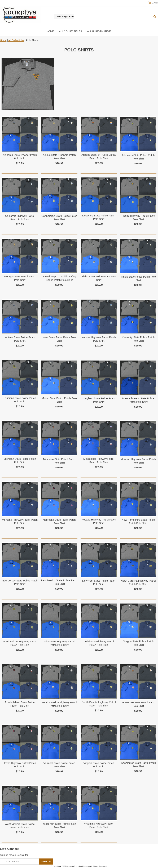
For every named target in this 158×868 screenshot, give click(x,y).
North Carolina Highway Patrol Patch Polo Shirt (138, 582)
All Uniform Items (99, 31)
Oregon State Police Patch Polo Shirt (138, 643)
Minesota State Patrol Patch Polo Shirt (59, 461)
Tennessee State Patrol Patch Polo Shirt (138, 704)
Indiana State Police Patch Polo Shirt (20, 339)
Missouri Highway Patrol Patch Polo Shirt (138, 461)
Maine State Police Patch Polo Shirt (59, 400)
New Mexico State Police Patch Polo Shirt (59, 582)
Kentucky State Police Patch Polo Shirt (138, 339)
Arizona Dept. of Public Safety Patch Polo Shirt (99, 156)
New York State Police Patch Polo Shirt (99, 582)
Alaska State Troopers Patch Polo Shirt (59, 157)
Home (50, 31)
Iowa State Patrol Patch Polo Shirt (59, 339)
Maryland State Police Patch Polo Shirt (99, 400)
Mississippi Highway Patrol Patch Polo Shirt (99, 460)
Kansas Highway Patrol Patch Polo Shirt (99, 339)
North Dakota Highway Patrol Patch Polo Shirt (20, 643)
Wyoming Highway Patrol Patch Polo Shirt (99, 825)
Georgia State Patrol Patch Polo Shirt (20, 278)
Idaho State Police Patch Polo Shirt (99, 278)
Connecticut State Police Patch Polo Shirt (59, 218)
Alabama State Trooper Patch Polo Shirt (20, 157)
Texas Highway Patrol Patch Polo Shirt (20, 765)
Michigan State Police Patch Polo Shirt (20, 460)
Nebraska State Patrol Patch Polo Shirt (59, 521)
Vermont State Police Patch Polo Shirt (59, 765)
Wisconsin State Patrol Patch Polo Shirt (59, 825)
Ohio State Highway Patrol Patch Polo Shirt (59, 643)
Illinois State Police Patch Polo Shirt (138, 278)
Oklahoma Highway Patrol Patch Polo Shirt (99, 643)
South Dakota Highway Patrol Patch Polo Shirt (99, 704)
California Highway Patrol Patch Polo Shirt (20, 218)
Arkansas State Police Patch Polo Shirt (138, 157)
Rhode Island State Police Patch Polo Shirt (20, 704)
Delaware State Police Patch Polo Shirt (99, 217)
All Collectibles (71, 31)
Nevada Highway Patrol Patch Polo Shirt (99, 521)
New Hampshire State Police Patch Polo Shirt (138, 521)
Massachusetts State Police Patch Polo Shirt (138, 400)
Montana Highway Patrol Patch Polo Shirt (20, 521)
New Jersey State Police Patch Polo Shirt (20, 582)
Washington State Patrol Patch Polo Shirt (138, 765)
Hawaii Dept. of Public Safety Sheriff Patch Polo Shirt (59, 278)
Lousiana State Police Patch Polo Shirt (20, 400)
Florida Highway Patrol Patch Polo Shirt (138, 217)
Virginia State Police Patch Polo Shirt (99, 765)
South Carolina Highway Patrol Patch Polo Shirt (59, 704)
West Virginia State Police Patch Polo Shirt (20, 826)
